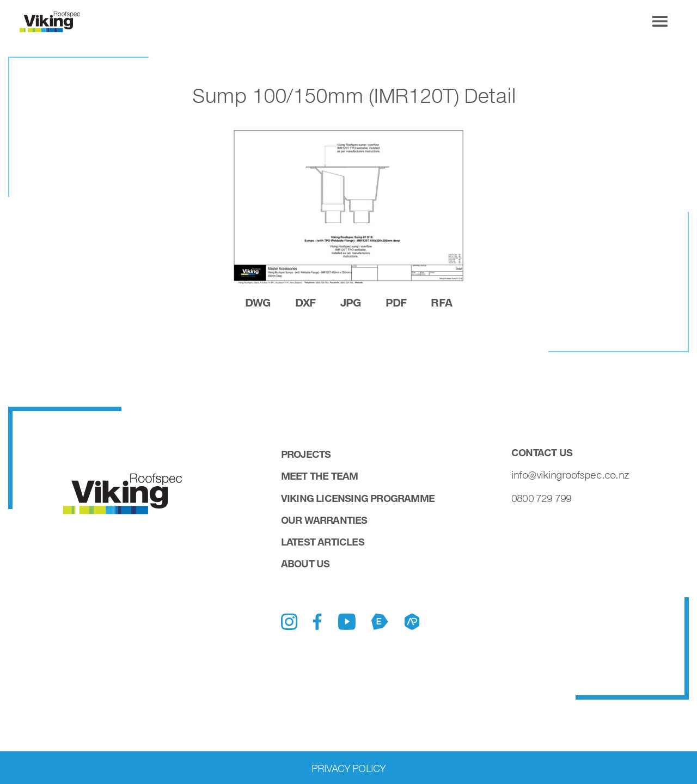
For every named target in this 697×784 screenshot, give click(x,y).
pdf (396, 302)
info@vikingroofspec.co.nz (570, 475)
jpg (351, 302)
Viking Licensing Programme (358, 498)
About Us (305, 563)
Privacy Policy (349, 768)
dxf (305, 302)
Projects (306, 454)
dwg (258, 302)
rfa (441, 302)
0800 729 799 (541, 498)
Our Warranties (324, 520)
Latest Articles (323, 542)
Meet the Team (320, 476)
